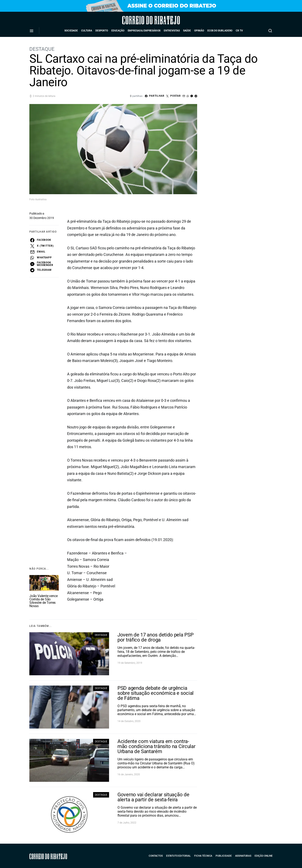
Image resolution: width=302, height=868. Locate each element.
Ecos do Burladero (220, 31)
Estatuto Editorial (178, 856)
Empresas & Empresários (144, 31)
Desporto (102, 31)
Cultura (87, 31)
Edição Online (264, 856)
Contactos (156, 856)
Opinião (199, 31)
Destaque (42, 49)
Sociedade (71, 31)
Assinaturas (243, 856)
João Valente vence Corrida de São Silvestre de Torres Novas (43, 601)
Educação (118, 31)
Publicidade (224, 856)
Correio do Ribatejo (139, 20)
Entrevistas (172, 31)
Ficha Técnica (203, 856)
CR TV (239, 31)
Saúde (187, 31)
